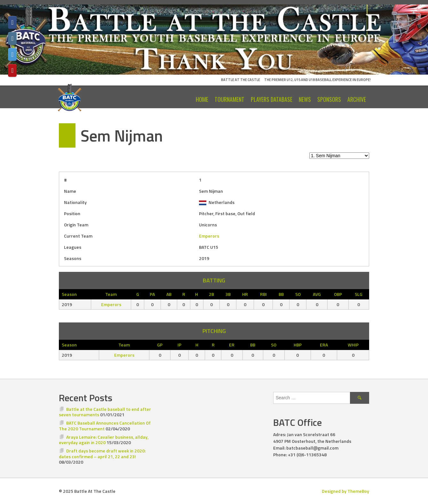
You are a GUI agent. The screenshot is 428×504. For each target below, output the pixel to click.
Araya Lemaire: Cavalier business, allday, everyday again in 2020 (104, 440)
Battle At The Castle (241, 80)
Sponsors (329, 99)
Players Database (272, 99)
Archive (357, 99)
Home (202, 99)
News (305, 99)
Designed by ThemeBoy (345, 491)
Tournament (230, 99)
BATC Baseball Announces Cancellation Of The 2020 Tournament (105, 426)
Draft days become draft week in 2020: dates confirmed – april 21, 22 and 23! (102, 454)
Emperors (209, 236)
